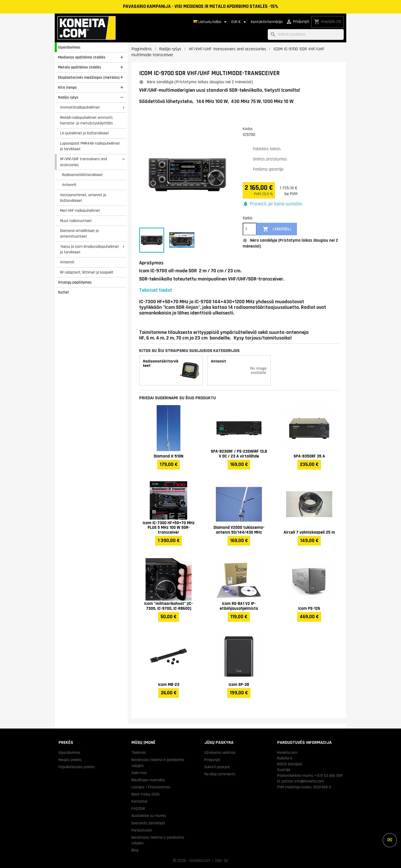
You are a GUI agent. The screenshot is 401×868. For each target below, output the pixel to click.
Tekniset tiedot (156, 290)
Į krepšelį (277, 229)
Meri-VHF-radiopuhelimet (80, 210)
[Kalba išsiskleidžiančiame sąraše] (211, 22)
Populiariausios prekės (77, 767)
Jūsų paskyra (219, 742)
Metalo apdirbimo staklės (80, 67)
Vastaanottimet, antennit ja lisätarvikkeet (83, 198)
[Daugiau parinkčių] (390, 840)
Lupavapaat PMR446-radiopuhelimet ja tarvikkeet (90, 146)
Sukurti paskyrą (217, 767)
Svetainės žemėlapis (148, 823)
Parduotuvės (142, 830)
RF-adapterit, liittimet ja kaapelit (87, 272)
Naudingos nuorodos (148, 780)
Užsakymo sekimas (220, 753)
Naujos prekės (70, 760)
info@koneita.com (309, 781)
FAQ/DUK (138, 808)
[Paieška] (306, 35)
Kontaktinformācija (267, 22)
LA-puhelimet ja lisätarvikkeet (85, 133)
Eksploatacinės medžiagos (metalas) (89, 77)
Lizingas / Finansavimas (151, 787)
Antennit (69, 185)
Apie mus (139, 773)
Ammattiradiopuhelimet (80, 107)
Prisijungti (212, 760)
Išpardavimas (69, 47)
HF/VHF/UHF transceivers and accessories (83, 162)
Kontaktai (139, 801)
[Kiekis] (250, 229)
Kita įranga (67, 87)
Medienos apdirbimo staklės (82, 57)
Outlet (64, 292)
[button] (272, 204)
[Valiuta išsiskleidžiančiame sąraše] (240, 22)
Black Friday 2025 (146, 794)
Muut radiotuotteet (76, 221)
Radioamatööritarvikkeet (82, 175)
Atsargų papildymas (75, 282)
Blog (135, 850)
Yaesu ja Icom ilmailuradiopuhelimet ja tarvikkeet (90, 249)
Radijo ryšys (68, 97)
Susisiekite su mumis (149, 816)
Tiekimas (139, 753)
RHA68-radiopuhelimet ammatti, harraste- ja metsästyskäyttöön (87, 120)
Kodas (248, 129)
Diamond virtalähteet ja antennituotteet (79, 234)
